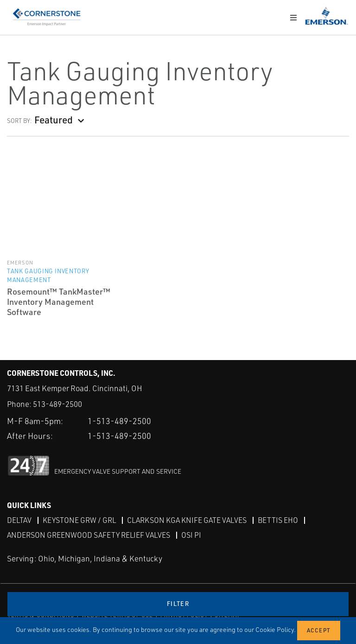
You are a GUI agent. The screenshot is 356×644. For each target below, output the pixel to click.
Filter (178, 604)
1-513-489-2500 (119, 421)
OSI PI (191, 535)
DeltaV (19, 520)
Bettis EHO (278, 520)
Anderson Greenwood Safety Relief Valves (89, 535)
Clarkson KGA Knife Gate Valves (187, 520)
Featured (54, 119)
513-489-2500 (57, 404)
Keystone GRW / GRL (79, 520)
